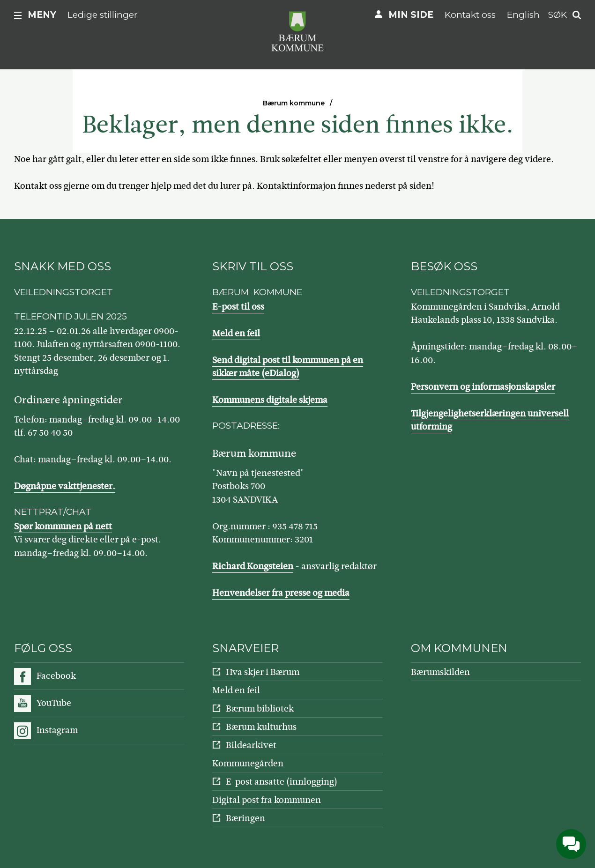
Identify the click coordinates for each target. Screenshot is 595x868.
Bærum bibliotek (260, 708)
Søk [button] (558, 15)
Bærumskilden (440, 672)
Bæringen (245, 818)
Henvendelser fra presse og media (281, 593)
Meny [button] (42, 15)
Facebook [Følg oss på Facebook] (56, 676)
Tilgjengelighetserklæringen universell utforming (490, 420)
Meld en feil (236, 333)
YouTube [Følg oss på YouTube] (54, 703)
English (523, 15)
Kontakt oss (470, 15)
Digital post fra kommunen (267, 800)
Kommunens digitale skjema (270, 400)
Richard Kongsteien (253, 566)
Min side (411, 15)
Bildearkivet (251, 745)
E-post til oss (238, 307)
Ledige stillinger (103, 15)
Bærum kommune (294, 103)
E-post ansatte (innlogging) (282, 782)
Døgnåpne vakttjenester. (65, 486)
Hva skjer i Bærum (263, 672)
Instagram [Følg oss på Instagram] (57, 730)
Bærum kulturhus (261, 727)
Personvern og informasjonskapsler (483, 387)
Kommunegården (248, 763)
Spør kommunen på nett (63, 526)
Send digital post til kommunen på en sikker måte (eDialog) (288, 367)
